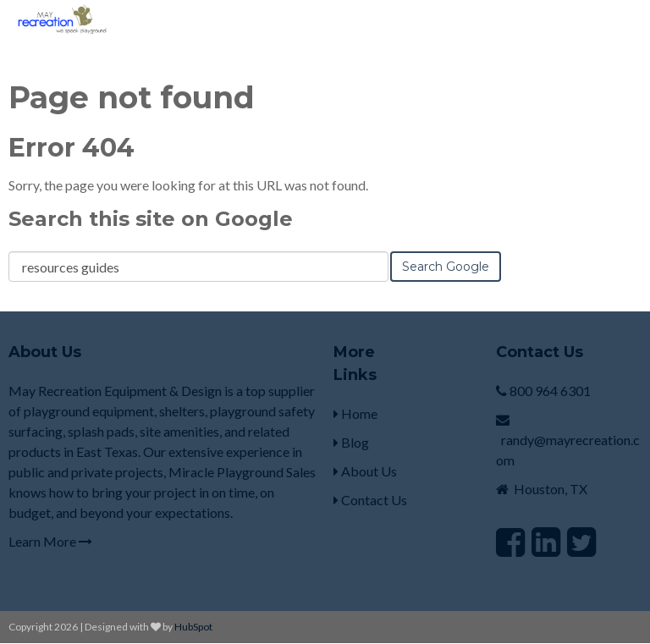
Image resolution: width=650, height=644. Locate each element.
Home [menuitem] (355, 413)
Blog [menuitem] (351, 442)
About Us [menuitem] (365, 471)
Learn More (50, 541)
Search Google (446, 267)
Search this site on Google (151, 219)
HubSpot (193, 627)
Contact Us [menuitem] (370, 500)
